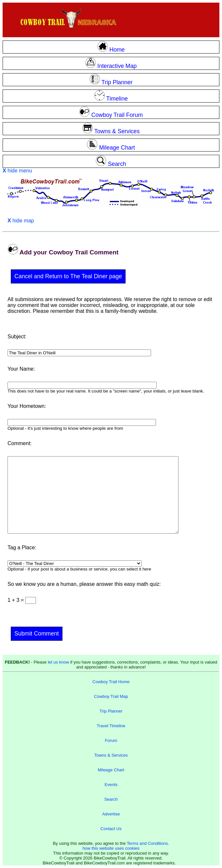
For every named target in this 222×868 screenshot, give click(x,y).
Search (111, 799)
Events (111, 785)
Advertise (111, 814)
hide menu (17, 171)
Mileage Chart (111, 770)
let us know (58, 662)
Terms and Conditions (147, 843)
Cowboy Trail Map (111, 696)
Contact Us (111, 829)
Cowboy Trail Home (111, 682)
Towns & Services (111, 755)
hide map (21, 221)
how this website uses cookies (111, 848)
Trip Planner (111, 711)
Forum (111, 740)
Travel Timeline (111, 726)
